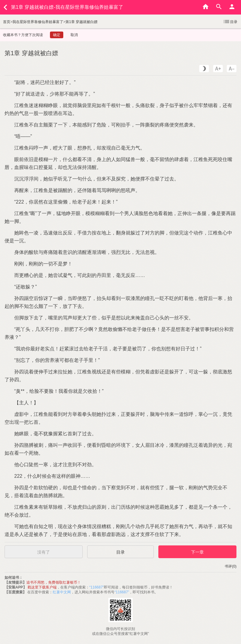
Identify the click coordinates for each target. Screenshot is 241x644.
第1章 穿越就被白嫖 (81, 22)
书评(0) (231, 566)
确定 (57, 35)
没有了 (44, 552)
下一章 (197, 552)
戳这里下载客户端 (42, 587)
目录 (230, 22)
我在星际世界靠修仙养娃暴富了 (38, 22)
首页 (7, 22)
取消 (74, 35)
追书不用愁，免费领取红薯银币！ (54, 582)
